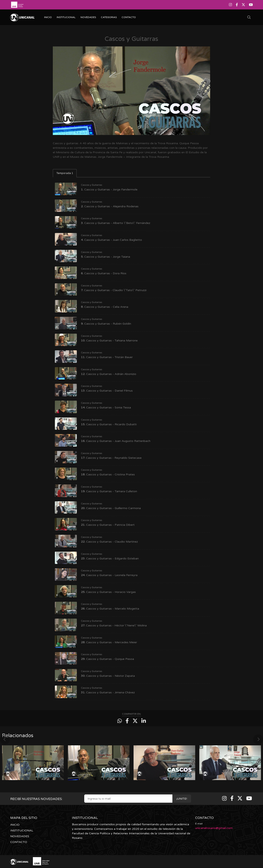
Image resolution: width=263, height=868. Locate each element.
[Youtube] (250, 5)
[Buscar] (250, 17)
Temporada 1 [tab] (65, 173)
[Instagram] (231, 5)
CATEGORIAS (109, 17)
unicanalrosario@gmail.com (214, 828)
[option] (33, 761)
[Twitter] (243, 5)
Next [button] (258, 737)
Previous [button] (5, 737)
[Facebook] (237, 5)
